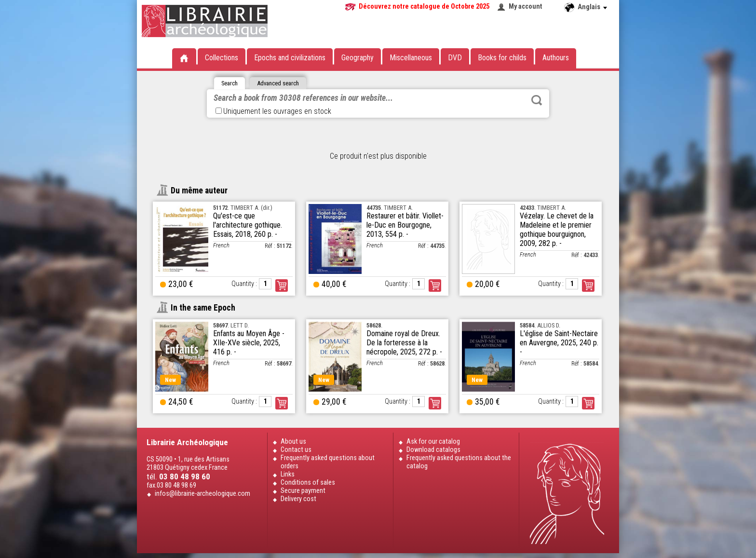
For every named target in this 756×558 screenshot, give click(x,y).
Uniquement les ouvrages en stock (273, 111)
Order (282, 286)
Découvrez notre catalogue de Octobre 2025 (424, 7)
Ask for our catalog (433, 442)
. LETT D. (231, 325)
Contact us (296, 450)
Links (288, 474)
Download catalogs (433, 450)
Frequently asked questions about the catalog (459, 462)
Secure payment (303, 491)
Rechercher (537, 100)
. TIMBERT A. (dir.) (243, 208)
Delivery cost (298, 499)
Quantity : (244, 284)
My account (526, 7)
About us (293, 442)
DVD (455, 58)
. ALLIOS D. (540, 325)
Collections (222, 58)
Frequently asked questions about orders (328, 462)
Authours (556, 58)
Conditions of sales (308, 483)
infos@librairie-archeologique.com (202, 494)
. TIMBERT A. (390, 208)
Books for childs (502, 58)
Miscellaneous (411, 58)
